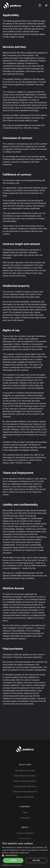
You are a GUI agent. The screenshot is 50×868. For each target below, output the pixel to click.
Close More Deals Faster (25, 776)
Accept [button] (13, 860)
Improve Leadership (25, 797)
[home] (19, 5)
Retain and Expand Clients (25, 781)
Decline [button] (36, 860)
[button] (39, 5)
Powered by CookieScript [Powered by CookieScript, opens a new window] (12, 865)
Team (25, 812)
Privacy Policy (25, 838)
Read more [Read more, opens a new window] (25, 853)
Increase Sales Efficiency (25, 786)
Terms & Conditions (25, 833)
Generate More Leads (25, 770)
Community (25, 818)
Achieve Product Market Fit (25, 792)
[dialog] (25, 853)
